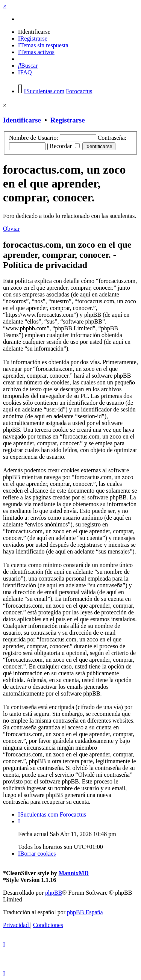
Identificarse (22, 120)
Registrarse (67, 120)
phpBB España (85, 912)
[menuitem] (34, 32)
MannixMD (74, 873)
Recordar (65, 146)
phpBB (54, 893)
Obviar (11, 229)
